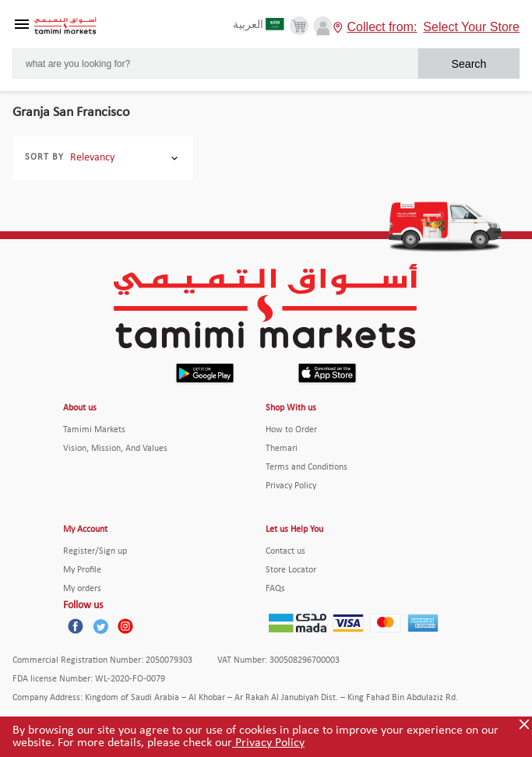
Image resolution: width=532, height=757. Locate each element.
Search (469, 64)
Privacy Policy (268, 743)
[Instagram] (125, 626)
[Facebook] (76, 626)
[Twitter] (100, 626)
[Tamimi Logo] (65, 26)
